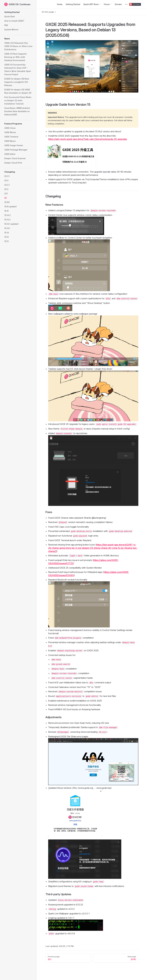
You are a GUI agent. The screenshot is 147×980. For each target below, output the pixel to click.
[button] (18, 12)
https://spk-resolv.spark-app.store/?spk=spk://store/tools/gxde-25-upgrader (88, 139)
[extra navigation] (126, 4)
